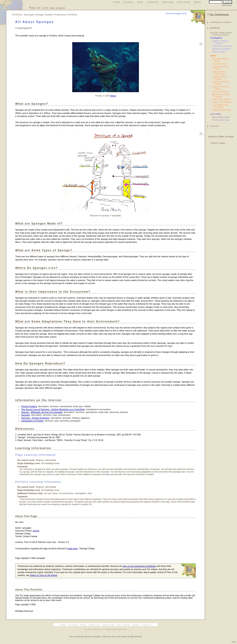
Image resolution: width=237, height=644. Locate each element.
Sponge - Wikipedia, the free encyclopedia (42, 412)
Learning (168, 2)
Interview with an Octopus (220, 78)
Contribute (184, 2)
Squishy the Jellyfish (221, 99)
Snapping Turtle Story (222, 110)
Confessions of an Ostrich (220, 68)
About (198, 2)
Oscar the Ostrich (220, 92)
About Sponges (219, 52)
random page (218, 143)
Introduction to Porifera (32, 421)
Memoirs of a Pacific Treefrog (221, 96)
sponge (36, 531)
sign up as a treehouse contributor (139, 566)
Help (140, 2)
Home (117, 2)
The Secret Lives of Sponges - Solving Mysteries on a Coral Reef (53, 409)
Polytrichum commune (222, 46)
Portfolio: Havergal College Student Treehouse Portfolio (45, 15)
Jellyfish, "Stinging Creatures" (220, 42)
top (234, 642)
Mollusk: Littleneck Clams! (220, 88)
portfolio (215, 28)
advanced (227, 5)
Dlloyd (113, 96)
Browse (128, 2)
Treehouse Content (221, 22)
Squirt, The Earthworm (222, 102)
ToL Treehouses (219, 14)
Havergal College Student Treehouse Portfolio (221, 34)
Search (147, 625)
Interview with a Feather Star (219, 73)
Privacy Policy (93, 629)
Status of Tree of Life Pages (44, 575)
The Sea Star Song (221, 120)
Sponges (26, 415)
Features (153, 2)
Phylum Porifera (29, 406)
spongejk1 (25, 28)
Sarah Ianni (73, 549)
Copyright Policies (116, 629)
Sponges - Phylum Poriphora (35, 418)
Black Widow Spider (221, 117)
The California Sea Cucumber (220, 106)
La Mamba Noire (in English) (221, 83)
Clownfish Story (219, 64)
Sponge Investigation (221, 49)
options (214, 126)
